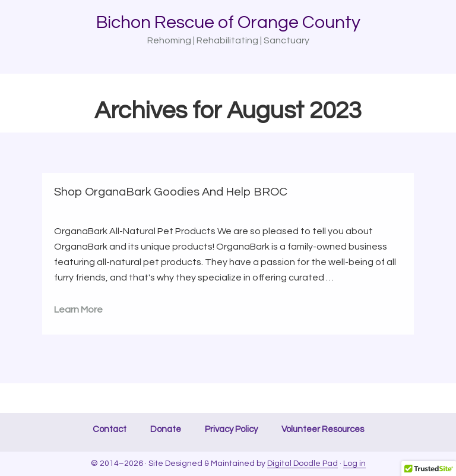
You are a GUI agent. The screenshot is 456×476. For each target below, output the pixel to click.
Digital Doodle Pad (303, 464)
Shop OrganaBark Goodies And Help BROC (171, 192)
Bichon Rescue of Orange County (228, 22)
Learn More (78, 310)
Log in (354, 464)
